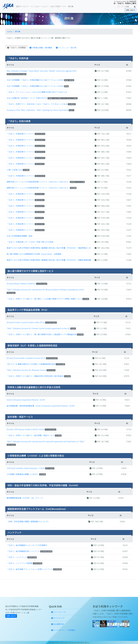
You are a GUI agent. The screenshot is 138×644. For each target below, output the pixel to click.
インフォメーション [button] (39, 6)
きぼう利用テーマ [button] (57, 6)
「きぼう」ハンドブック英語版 (20, 563)
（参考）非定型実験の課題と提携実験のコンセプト (28, 521)
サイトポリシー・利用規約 (64, 630)
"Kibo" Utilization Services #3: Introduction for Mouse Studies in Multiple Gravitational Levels (45, 290)
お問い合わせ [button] (130, 10)
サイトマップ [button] (59, 618)
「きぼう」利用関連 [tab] (16, 48)
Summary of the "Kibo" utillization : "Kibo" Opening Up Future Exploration (37, 110)
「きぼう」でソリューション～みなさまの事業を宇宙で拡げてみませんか (37, 92)
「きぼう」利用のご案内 (126, 3)
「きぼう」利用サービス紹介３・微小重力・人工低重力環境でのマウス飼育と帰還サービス (44, 299)
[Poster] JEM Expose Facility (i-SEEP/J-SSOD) (25, 429)
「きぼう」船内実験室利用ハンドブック (23, 551)
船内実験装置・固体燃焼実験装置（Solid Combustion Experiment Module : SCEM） (41, 406)
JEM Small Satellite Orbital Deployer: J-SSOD (26, 468)
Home (10, 31)
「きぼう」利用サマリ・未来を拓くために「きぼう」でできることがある (37, 104)
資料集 (71, 6)
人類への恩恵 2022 (14, 170)
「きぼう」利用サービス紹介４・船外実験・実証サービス (31, 435)
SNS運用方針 (59, 624)
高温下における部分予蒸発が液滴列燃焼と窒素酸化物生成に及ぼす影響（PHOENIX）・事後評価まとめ (49, 248)
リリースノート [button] (60, 612)
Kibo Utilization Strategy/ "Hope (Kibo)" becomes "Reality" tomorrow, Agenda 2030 (42, 71)
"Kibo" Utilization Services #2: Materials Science (26, 370)
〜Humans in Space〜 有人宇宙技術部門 (126, 1)
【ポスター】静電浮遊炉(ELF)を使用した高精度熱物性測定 (31, 364)
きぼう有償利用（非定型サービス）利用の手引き (27, 98)
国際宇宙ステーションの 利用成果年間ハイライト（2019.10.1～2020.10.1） (38, 182)
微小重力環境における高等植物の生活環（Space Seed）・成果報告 (34, 254)
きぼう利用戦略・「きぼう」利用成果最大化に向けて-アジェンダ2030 (35, 80)
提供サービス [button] (22, 6)
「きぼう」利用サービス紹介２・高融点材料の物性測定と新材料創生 (35, 376)
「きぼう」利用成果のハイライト (21, 134)
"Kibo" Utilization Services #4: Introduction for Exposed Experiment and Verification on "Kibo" (46, 441)
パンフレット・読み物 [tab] (66, 48)
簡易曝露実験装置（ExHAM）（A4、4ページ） (25, 498)
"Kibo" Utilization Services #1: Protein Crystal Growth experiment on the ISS (38, 328)
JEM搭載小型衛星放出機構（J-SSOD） (23, 474)
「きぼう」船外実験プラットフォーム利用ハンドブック (30, 569)
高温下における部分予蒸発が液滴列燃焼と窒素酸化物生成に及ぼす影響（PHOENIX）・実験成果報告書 (49, 260)
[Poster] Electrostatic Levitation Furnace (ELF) (26, 358)
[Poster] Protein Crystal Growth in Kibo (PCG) (26, 322)
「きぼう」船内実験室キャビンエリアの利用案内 (27, 545)
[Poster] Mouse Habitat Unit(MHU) (21, 284)
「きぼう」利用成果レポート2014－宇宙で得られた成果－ (31, 242)
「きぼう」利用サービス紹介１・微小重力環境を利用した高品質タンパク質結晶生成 (42, 334)
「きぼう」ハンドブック (17, 557)
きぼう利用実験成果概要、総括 (20, 236)
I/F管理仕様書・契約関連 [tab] (41, 48)
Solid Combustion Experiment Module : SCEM (26, 400)
